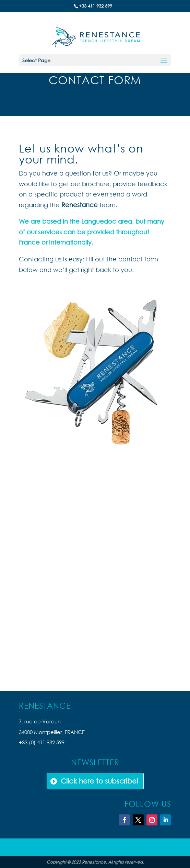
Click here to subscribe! (100, 781)
